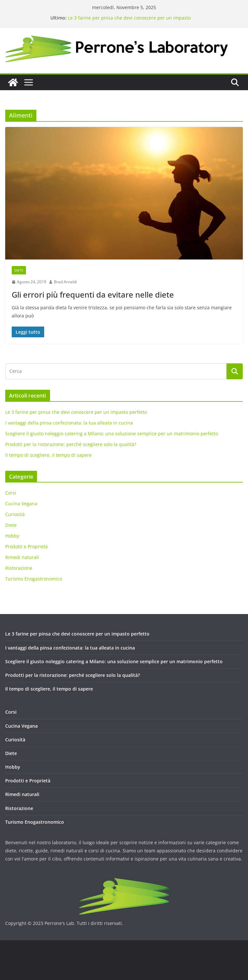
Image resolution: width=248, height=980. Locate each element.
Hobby (12, 536)
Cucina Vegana (21, 504)
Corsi (11, 493)
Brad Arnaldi (65, 282)
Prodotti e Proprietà (26, 546)
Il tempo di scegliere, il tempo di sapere (48, 455)
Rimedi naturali (22, 557)
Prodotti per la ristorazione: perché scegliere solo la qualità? (71, 444)
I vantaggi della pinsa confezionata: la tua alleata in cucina (69, 423)
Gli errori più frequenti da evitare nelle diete (93, 294)
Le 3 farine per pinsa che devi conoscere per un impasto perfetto (76, 412)
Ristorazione (19, 568)
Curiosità (15, 514)
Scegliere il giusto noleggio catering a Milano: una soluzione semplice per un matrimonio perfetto (112, 434)
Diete (19, 270)
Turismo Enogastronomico (34, 579)
